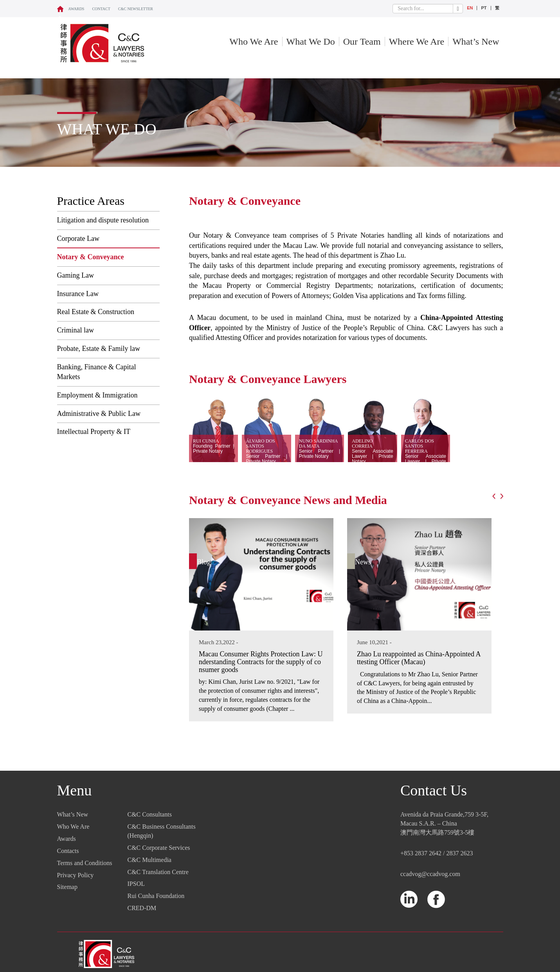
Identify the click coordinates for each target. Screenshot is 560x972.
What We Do (311, 42)
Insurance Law (78, 294)
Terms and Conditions (85, 863)
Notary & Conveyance (91, 257)
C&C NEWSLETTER (136, 9)
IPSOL (136, 884)
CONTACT (101, 9)
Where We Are (417, 42)
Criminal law (76, 330)
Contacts (68, 851)
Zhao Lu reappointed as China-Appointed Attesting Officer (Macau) (419, 658)
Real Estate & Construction (96, 312)
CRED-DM (142, 908)
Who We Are (254, 42)
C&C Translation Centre (158, 872)
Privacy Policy (76, 875)
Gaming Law (76, 275)
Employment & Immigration (97, 395)
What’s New (476, 42)
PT (484, 8)
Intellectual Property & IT (94, 432)
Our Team (362, 42)
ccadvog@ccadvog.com (430, 874)
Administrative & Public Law (99, 414)
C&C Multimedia (149, 860)
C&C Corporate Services (159, 848)
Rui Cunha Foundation (156, 896)
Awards (76, 9)
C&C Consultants (150, 814)
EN (470, 8)
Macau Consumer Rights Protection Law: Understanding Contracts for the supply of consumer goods (261, 662)
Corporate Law (78, 238)
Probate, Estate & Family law (99, 349)
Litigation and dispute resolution (103, 220)
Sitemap (67, 887)
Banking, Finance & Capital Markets (97, 372)
